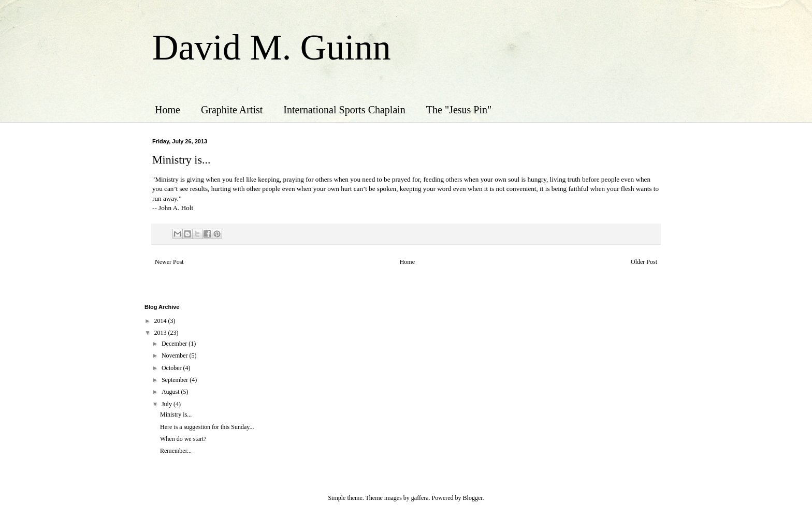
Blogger (473, 498)
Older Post (644, 262)
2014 (161, 321)
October (172, 368)
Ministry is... (176, 415)
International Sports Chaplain (344, 110)
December (175, 344)
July (168, 404)
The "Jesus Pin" (459, 110)
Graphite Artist (232, 110)
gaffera (420, 498)
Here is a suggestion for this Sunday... (207, 427)
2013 (161, 333)
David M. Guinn (272, 47)
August (171, 392)
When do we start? (183, 439)
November (176, 356)
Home (168, 110)
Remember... (176, 451)
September (176, 380)
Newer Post (169, 262)
